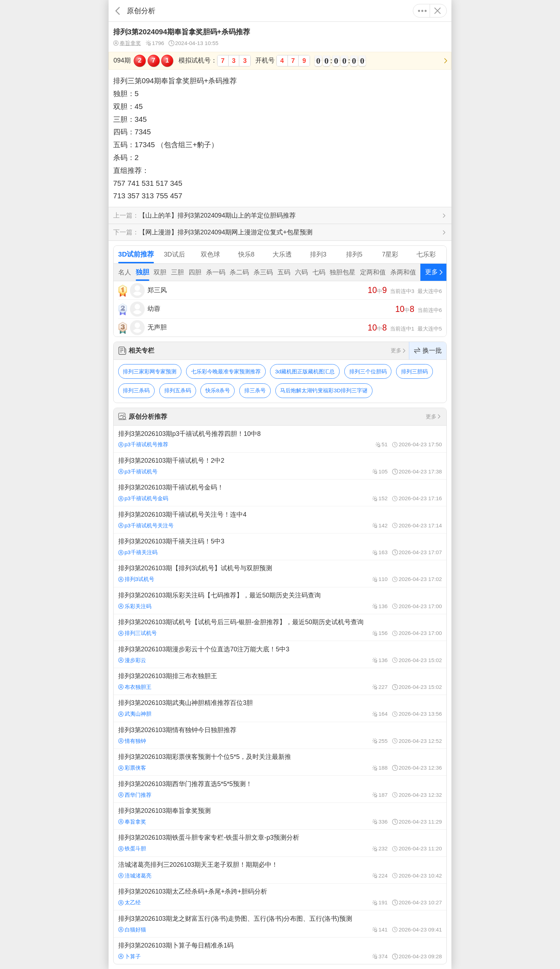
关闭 (437, 11)
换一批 (428, 351)
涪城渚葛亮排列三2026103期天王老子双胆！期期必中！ (280, 870)
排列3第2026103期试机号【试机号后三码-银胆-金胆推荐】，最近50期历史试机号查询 (280, 627)
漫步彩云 (132, 660)
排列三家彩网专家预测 (150, 371)
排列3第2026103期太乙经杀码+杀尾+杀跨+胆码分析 (280, 897)
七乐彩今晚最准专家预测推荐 (226, 371)
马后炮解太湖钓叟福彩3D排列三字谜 (324, 390)
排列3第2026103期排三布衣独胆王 (280, 681)
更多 (422, 11)
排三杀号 (255, 390)
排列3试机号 (136, 579)
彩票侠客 (132, 768)
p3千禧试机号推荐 (143, 444)
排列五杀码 (178, 390)
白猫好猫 (132, 930)
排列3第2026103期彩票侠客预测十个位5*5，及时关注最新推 (280, 762)
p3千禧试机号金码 (143, 498)
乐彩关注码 (135, 606)
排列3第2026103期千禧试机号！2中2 (280, 466)
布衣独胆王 (135, 687)
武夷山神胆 (135, 714)
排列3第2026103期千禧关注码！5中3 (280, 547)
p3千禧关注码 (138, 552)
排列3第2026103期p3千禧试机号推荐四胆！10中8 (280, 439)
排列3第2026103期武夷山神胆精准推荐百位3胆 (280, 708)
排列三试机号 (137, 633)
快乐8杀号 (218, 390)
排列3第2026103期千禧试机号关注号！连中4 (280, 520)
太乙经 (129, 902)
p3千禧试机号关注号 (146, 525)
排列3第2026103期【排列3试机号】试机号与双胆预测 (280, 573)
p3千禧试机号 (138, 471)
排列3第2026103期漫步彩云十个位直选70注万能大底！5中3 (280, 654)
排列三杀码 (136, 390)
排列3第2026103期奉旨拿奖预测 (280, 816)
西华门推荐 (135, 795)
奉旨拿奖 (127, 43)
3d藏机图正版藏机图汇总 (305, 371)
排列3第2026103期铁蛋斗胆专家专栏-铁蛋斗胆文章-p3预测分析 (280, 843)
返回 (118, 11)
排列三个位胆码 (368, 371)
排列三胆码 (414, 371)
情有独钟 (132, 741)
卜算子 (129, 956)
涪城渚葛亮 (135, 876)
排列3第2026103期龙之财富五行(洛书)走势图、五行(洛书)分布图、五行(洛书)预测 (280, 924)
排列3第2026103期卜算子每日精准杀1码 (280, 951)
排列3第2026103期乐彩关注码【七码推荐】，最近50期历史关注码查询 (280, 601)
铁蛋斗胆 (132, 848)
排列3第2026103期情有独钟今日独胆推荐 (280, 735)
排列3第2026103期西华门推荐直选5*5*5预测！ (280, 789)
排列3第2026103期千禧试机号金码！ (280, 493)
